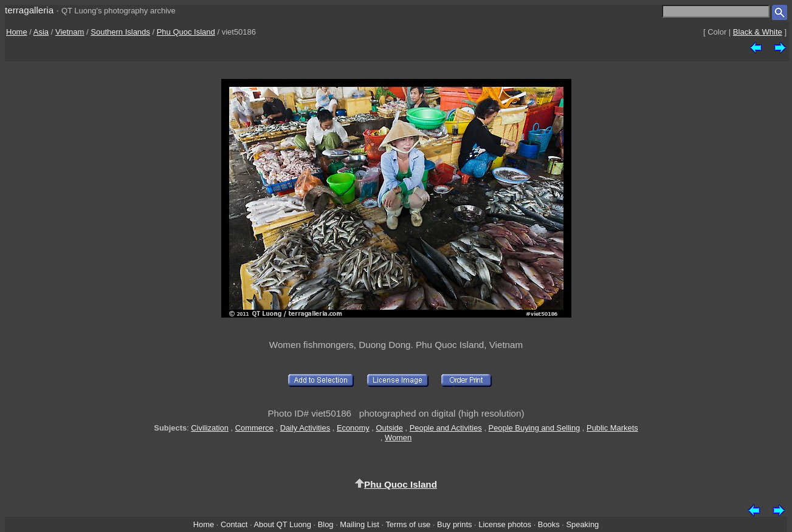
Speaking (582, 524)
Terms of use (408, 524)
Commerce (254, 428)
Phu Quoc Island (186, 32)
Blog (326, 524)
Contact (234, 524)
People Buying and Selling (535, 428)
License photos (505, 524)
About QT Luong (282, 524)
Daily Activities (305, 428)
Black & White (758, 32)
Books (549, 524)
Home (17, 32)
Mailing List (360, 524)
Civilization (210, 428)
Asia (41, 32)
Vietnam (70, 32)
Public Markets (612, 428)
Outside (389, 428)
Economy (353, 428)
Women (398, 438)
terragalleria (29, 10)
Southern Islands (120, 32)
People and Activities (446, 428)
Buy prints (454, 524)
